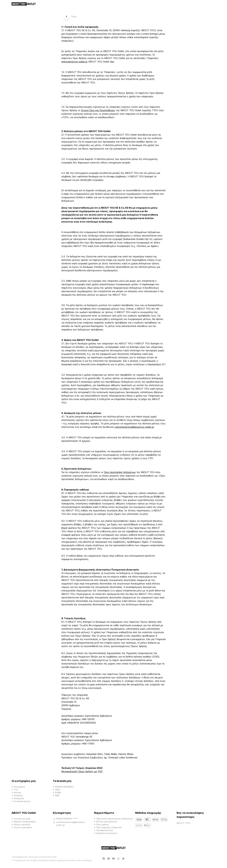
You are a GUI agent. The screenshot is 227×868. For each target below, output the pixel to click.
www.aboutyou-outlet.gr (74, 62)
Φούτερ (17, 793)
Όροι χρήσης (103, 824)
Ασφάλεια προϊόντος (107, 833)
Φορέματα (19, 798)
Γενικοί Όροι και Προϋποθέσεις (98, 110)
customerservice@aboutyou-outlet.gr (134, 427)
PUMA (58, 793)
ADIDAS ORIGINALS (64, 787)
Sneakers (18, 795)
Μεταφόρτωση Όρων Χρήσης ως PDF (82, 771)
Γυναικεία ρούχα (22, 801)
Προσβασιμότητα (105, 830)
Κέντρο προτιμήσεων (107, 822)
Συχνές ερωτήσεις (23, 827)
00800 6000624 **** (65, 819)
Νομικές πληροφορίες (25, 822)
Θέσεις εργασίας (22, 824)
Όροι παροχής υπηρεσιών (109, 827)
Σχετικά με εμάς (22, 819)
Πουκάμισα (19, 787)
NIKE (57, 795)
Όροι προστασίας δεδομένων (120, 472)
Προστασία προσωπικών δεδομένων (115, 819)
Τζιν (16, 790)
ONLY (58, 790)
